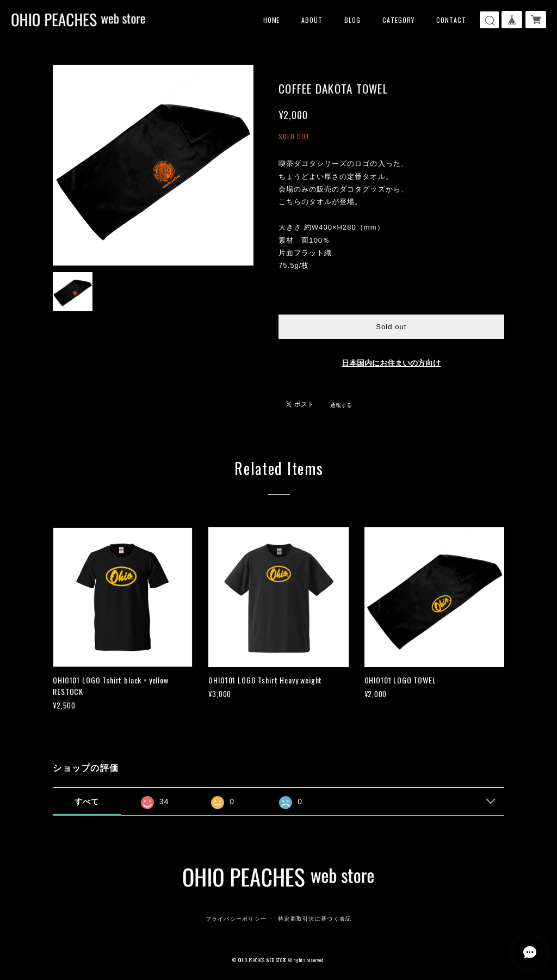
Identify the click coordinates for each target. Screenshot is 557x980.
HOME (272, 20)
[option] (153, 165)
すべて (87, 802)
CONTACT (451, 20)
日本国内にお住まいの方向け (391, 363)
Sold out (391, 327)
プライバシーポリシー (236, 919)
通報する (341, 405)
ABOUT (312, 20)
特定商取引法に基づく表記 (315, 919)
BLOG (352, 20)
